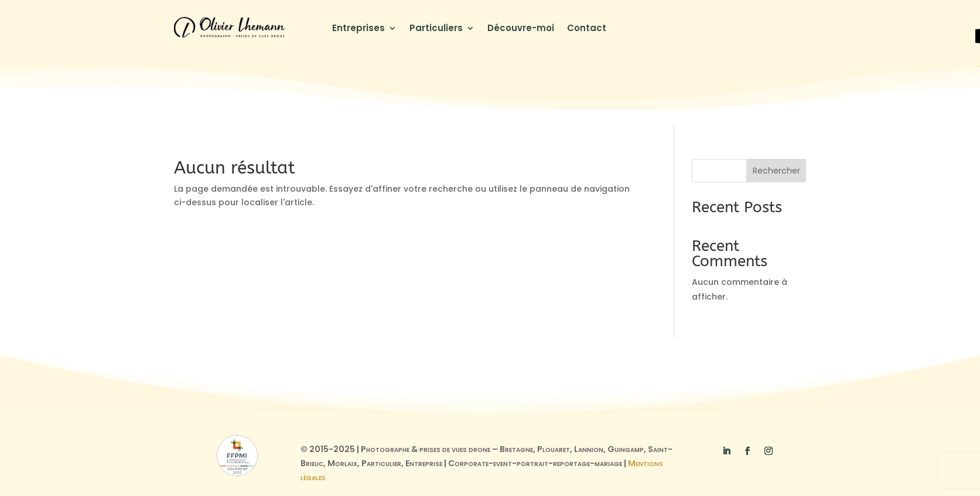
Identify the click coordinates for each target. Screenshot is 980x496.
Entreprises (358, 29)
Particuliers (436, 29)
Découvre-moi (521, 29)
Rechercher (776, 171)
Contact (587, 29)
